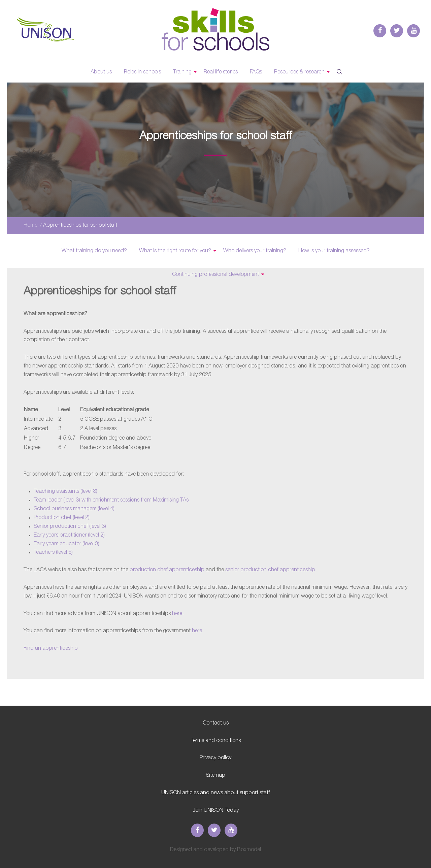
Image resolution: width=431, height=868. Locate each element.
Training (182, 72)
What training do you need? (94, 251)
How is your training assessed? (334, 251)
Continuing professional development (215, 275)
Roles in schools (142, 72)
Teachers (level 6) (53, 552)
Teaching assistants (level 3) (65, 491)
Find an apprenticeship (51, 648)
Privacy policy (215, 758)
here (197, 631)
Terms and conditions (216, 741)
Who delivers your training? (255, 251)
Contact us (216, 723)
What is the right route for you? (175, 251)
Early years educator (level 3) (67, 544)
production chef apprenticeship (168, 570)
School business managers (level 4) (74, 509)
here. (178, 614)
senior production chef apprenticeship (270, 570)
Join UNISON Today (216, 810)
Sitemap (215, 775)
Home (30, 225)
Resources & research (299, 72)
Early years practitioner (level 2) (69, 535)
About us (101, 72)
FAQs (256, 72)
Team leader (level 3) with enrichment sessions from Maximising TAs (111, 500)
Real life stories (221, 72)
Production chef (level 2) (62, 518)
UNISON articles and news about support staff (216, 793)
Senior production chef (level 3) (70, 526)
